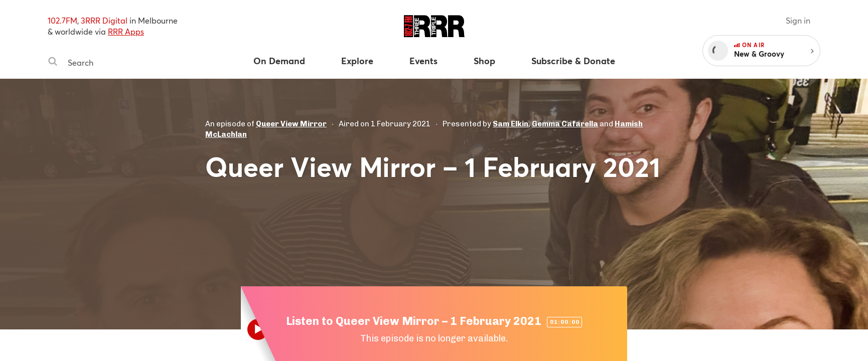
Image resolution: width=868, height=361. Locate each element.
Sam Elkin (511, 124)
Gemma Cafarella (565, 124)
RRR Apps (126, 31)
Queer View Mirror (291, 124)
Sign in (798, 20)
